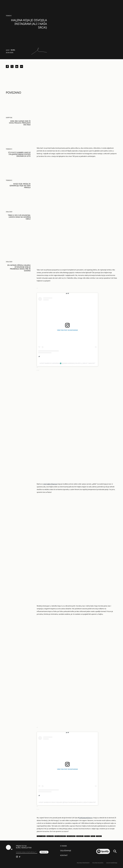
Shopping (9, 118)
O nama (64, 846)
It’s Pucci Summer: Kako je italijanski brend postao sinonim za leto (19, 154)
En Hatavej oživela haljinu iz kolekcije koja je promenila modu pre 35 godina (19, 268)
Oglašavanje (66, 851)
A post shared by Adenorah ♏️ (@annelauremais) (57, 363)
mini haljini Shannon (50, 484)
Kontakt (64, 855)
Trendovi (9, 16)
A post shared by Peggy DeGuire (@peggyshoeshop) (58, 802)
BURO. (13, 50)
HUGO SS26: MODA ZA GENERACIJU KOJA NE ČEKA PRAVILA (20, 186)
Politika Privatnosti (83, 863)
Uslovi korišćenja (112, 863)
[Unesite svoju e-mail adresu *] (27, 852)
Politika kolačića (98, 863)
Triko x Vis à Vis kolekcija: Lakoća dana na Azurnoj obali (19, 217)
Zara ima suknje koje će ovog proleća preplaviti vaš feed (20, 123)
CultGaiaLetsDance (86, 818)
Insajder (9, 212)
